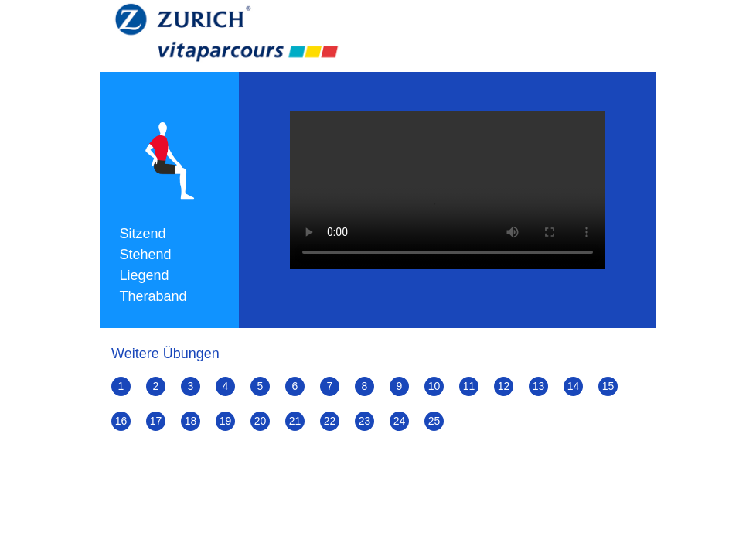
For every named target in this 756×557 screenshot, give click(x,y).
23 (365, 421)
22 (330, 421)
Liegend (145, 275)
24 (400, 421)
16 (121, 421)
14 (574, 386)
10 (434, 386)
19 (226, 421)
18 (191, 421)
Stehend (146, 255)
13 (539, 386)
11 (469, 386)
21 (295, 421)
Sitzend (143, 234)
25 (434, 421)
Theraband (153, 296)
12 (504, 386)
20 (261, 421)
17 (156, 421)
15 (608, 386)
